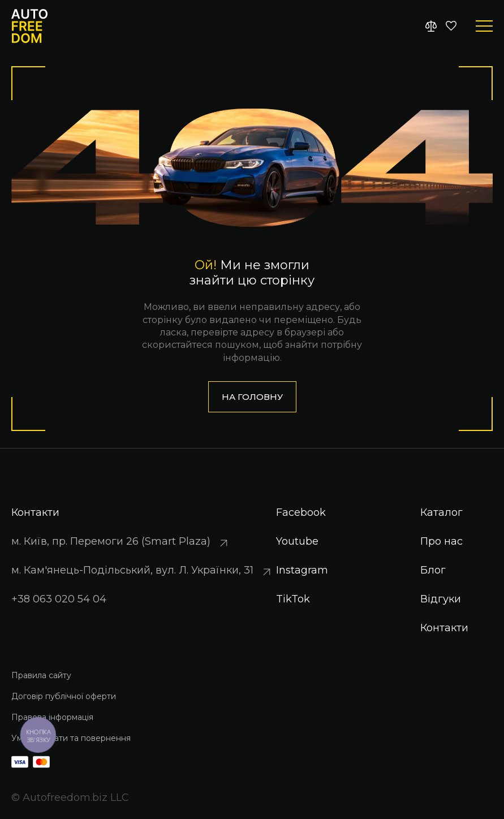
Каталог (441, 512)
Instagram (302, 570)
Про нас (441, 541)
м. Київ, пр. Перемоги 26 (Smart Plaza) (121, 542)
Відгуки (441, 599)
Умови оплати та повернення (71, 738)
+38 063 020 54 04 (59, 599)
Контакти (444, 628)
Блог (433, 570)
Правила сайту (41, 675)
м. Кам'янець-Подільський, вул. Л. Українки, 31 (143, 571)
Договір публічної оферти (64, 696)
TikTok (293, 599)
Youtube (297, 541)
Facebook (301, 512)
